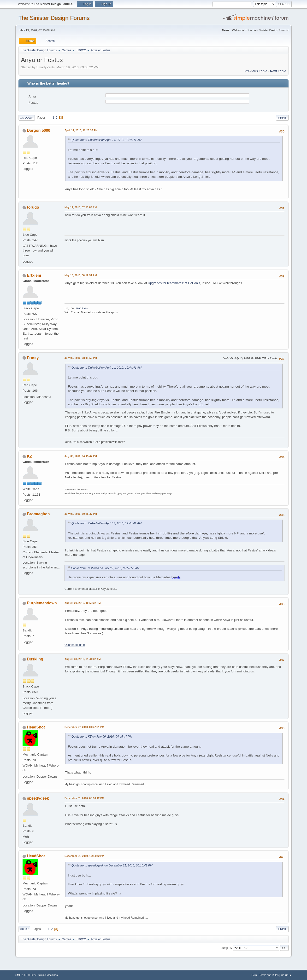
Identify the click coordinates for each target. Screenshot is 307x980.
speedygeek (38, 798)
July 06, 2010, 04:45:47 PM (81, 456)
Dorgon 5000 (38, 130)
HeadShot (36, 727)
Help (254, 975)
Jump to (226, 948)
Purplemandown (42, 603)
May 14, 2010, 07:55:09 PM (81, 207)
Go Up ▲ (286, 975)
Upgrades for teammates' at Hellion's (174, 283)
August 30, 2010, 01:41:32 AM (83, 659)
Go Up (24, 929)
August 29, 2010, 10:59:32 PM (83, 603)
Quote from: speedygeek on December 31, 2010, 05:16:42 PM (112, 865)
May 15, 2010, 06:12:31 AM (81, 275)
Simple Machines (48, 975)
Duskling (35, 659)
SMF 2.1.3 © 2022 (26, 975)
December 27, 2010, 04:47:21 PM (84, 727)
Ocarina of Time (75, 645)
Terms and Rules (269, 975)
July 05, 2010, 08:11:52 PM (81, 358)
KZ (29, 456)
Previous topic (256, 71)
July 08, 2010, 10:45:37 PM (81, 514)
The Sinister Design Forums (54, 18)
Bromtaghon (38, 514)
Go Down (27, 118)
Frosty (33, 358)
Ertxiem (34, 275)
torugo (33, 207)
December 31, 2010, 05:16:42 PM (84, 798)
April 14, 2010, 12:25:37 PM (81, 130)
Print (282, 118)
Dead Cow (81, 308)
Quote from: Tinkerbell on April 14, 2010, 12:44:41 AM (106, 140)
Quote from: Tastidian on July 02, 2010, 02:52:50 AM (105, 568)
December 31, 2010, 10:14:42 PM (84, 856)
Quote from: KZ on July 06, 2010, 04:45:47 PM (102, 737)
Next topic (278, 71)
